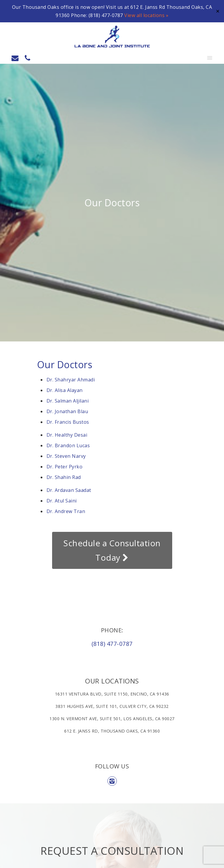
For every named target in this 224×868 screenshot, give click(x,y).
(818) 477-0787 (112, 644)
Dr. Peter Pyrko (65, 467)
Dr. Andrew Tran (66, 511)
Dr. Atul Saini (62, 501)
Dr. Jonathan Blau (68, 411)
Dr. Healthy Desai (67, 435)
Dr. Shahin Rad (64, 477)
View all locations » (146, 15)
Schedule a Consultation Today (112, 550)
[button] (198, 58)
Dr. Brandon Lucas (68, 445)
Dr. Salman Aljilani (68, 401)
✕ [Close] (218, 11)
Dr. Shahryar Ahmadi (71, 380)
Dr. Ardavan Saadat (69, 490)
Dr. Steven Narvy (66, 456)
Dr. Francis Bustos (69, 422)
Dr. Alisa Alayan (65, 390)
